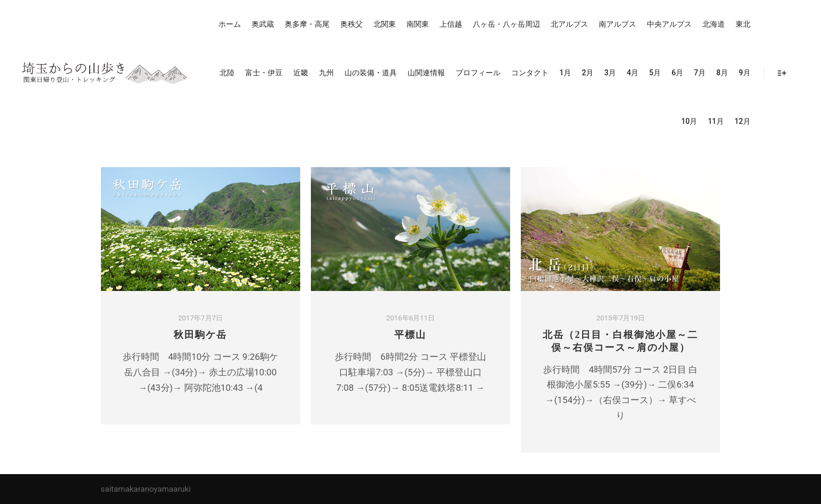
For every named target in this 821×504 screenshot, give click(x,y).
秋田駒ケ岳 (200, 335)
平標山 (410, 335)
